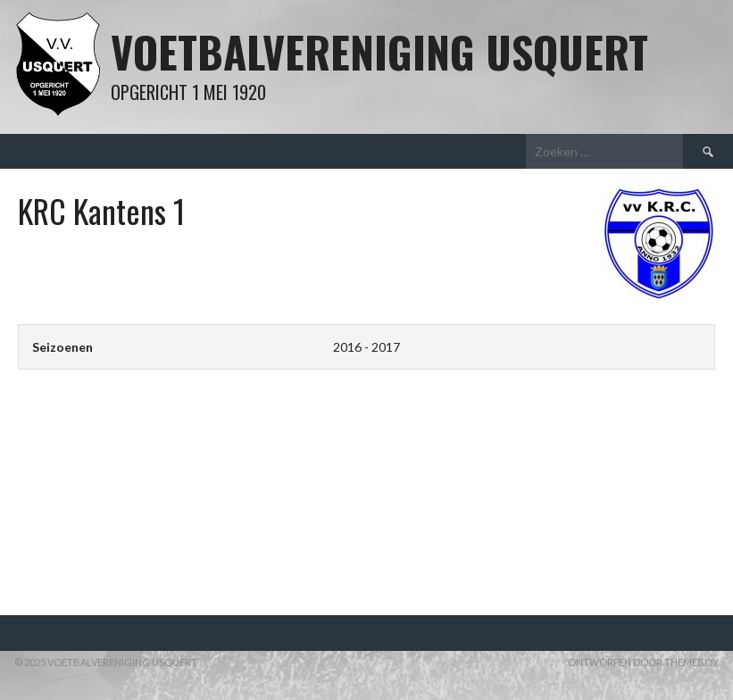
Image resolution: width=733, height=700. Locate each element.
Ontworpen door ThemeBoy (643, 662)
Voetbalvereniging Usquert (379, 51)
